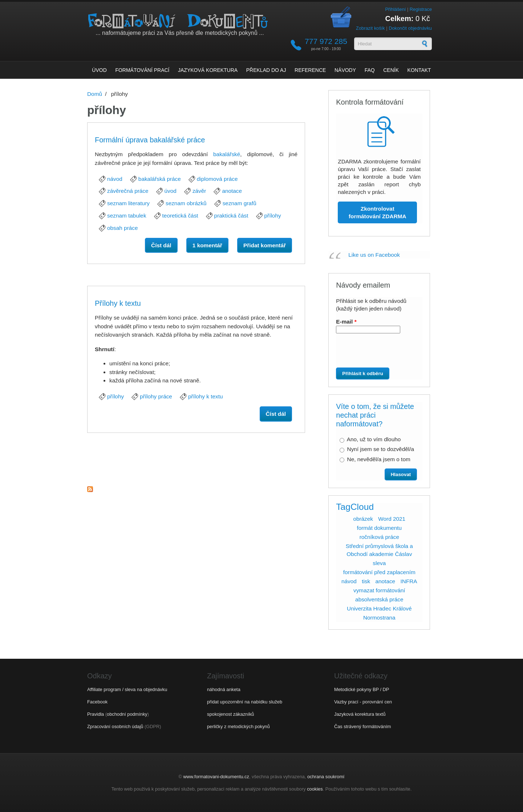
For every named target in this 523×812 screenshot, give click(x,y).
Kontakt (419, 70)
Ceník (391, 70)
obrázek (363, 519)
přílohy (273, 216)
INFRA (409, 581)
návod (115, 179)
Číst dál (164, 245)
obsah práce (123, 228)
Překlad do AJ (266, 70)
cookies (315, 789)
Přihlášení (395, 9)
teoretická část (180, 216)
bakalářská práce (160, 179)
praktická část (231, 216)
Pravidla (96, 714)
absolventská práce (379, 599)
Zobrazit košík (370, 28)
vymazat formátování (379, 590)
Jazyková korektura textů (360, 714)
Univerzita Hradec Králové (379, 608)
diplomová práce (217, 179)
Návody (345, 70)
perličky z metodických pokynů (238, 726)
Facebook (97, 702)
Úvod (99, 70)
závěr (199, 191)
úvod (171, 191)
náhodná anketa (224, 689)
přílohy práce (156, 396)
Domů (95, 94)
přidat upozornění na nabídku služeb (245, 702)
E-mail (346, 322)
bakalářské (227, 154)
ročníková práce (379, 537)
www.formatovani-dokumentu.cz (216, 777)
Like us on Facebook (374, 255)
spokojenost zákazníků (230, 714)
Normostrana (379, 618)
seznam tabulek (127, 216)
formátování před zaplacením (379, 572)
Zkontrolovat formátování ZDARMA (378, 212)
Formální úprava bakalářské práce (150, 140)
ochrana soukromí (326, 777)
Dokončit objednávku (410, 28)
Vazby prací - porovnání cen (363, 702)
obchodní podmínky (127, 714)
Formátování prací (142, 70)
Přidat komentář (265, 245)
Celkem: (400, 19)
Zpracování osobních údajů (115, 726)
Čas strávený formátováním (362, 726)
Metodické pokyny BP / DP (362, 689)
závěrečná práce (128, 191)
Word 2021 (392, 519)
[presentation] (377, 353)
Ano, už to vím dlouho (374, 439)
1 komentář (207, 245)
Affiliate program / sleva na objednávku (127, 689)
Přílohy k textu (118, 303)
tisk (366, 581)
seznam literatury (128, 203)
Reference (310, 70)
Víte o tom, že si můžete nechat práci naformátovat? (375, 415)
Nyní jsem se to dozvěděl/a (381, 449)
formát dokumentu (379, 528)
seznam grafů (240, 203)
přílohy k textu (206, 396)
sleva (379, 563)
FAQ (370, 70)
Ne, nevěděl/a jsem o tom (379, 459)
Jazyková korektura (208, 70)
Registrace (421, 9)
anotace (232, 191)
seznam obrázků (186, 203)
